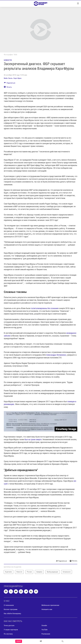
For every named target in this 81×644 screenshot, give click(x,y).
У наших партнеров (11, 630)
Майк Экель (8, 78)
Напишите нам (47, 609)
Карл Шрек (18, 78)
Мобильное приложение (50, 605)
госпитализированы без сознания (44, 308)
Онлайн (44, 625)
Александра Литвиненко (56, 355)
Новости (8, 60)
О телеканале (9, 605)
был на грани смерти (33, 439)
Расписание (46, 634)
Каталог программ (11, 609)
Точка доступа (9, 625)
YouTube (45, 630)
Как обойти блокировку (12, 613)
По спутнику (8, 634)
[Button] (10, 83)
